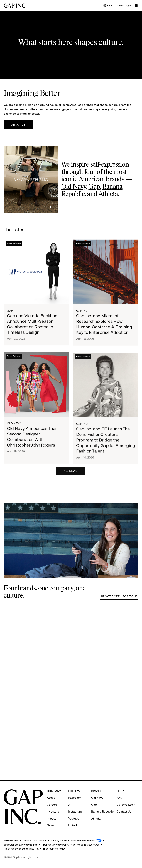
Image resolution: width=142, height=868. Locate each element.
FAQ (119, 791)
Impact (51, 812)
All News (70, 472)
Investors (53, 805)
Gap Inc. (82, 318)
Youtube (74, 812)
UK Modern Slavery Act (86, 845)
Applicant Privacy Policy (55, 845)
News (50, 818)
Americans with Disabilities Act (21, 849)
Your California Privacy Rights (21, 845)
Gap (94, 187)
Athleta (108, 194)
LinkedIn (74, 818)
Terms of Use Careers (34, 841)
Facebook (75, 791)
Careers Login (123, 6)
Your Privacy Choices (83, 841)
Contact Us (124, 805)
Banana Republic (102, 805)
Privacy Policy (59, 841)
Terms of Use (11, 841)
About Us (18, 125)
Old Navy (74, 187)
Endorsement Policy (54, 849)
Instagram (75, 805)
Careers (52, 798)
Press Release (14, 246)
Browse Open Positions (119, 596)
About (51, 791)
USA (108, 6)
